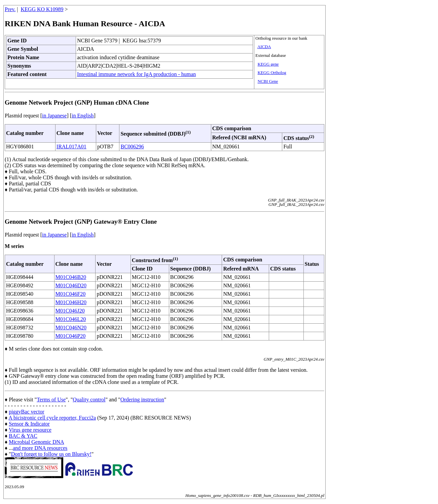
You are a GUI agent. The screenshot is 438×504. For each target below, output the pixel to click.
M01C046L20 (71, 319)
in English (83, 116)
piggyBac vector (26, 412)
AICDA (264, 47)
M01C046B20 (71, 277)
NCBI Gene (268, 81)
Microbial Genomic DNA (36, 442)
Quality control (89, 400)
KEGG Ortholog (272, 73)
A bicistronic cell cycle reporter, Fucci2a (52, 418)
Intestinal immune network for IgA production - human (136, 74)
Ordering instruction (142, 400)
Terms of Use (51, 400)
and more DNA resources (40, 448)
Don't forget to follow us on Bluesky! (51, 454)
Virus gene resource (30, 430)
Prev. (10, 9)
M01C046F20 (71, 294)
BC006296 (132, 147)
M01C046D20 (71, 285)
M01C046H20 (71, 302)
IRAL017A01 (71, 147)
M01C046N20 (71, 328)
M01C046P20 (71, 336)
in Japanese (54, 116)
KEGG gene (268, 64)
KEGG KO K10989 (42, 9)
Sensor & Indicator (29, 424)
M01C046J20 (70, 311)
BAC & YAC (23, 436)
